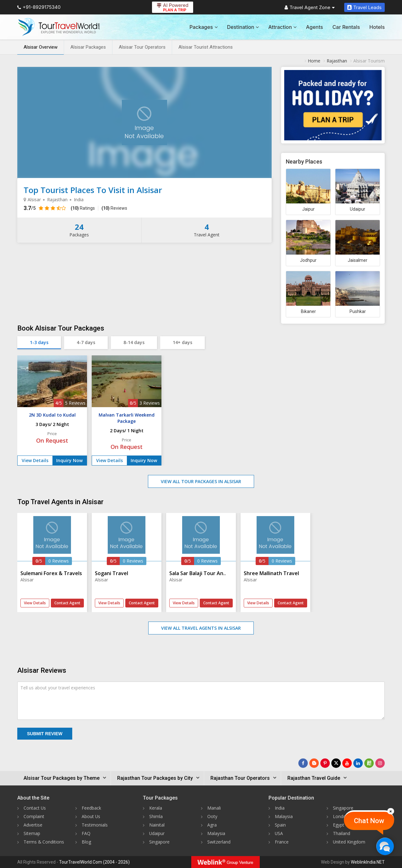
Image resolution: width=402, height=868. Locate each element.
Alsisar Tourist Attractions (206, 47)
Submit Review (45, 734)
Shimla (156, 816)
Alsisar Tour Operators (142, 47)
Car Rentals (346, 27)
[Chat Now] (385, 846)
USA (279, 833)
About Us (91, 816)
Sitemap (32, 833)
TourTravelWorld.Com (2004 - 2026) (94, 862)
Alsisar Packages (88, 47)
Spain (280, 825)
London (341, 816)
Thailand (342, 833)
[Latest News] (314, 763)
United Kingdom (349, 842)
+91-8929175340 (39, 7)
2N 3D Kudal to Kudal (52, 415)
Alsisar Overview (41, 47)
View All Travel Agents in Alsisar (201, 628)
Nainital (157, 825)
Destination (243, 27)
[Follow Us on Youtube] (347, 763)
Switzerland (219, 842)
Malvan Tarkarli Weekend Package (127, 418)
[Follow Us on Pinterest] (325, 763)
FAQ (86, 833)
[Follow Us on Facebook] (303, 763)
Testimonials (95, 825)
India (280, 808)
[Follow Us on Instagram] (380, 763)
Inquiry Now (69, 460)
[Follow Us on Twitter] (336, 763)
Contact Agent (67, 603)
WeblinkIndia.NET (368, 862)
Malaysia (216, 833)
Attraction (282, 27)
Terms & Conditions (44, 842)
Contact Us (35, 808)
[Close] (391, 811)
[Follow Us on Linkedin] (358, 763)
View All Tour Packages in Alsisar (201, 481)
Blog (86, 842)
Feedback (91, 808)
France (282, 842)
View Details (35, 460)
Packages (203, 27)
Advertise (33, 825)
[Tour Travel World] (59, 27)
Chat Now (369, 821)
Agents (314, 27)
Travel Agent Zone (310, 7)
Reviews (114, 208)
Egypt (339, 825)
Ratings (83, 208)
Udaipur (157, 833)
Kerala (156, 808)
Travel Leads (364, 7)
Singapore (159, 842)
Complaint (34, 816)
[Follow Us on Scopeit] (369, 763)
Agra (212, 825)
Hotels (377, 27)
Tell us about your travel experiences (58, 688)
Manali (214, 808)
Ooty (212, 816)
